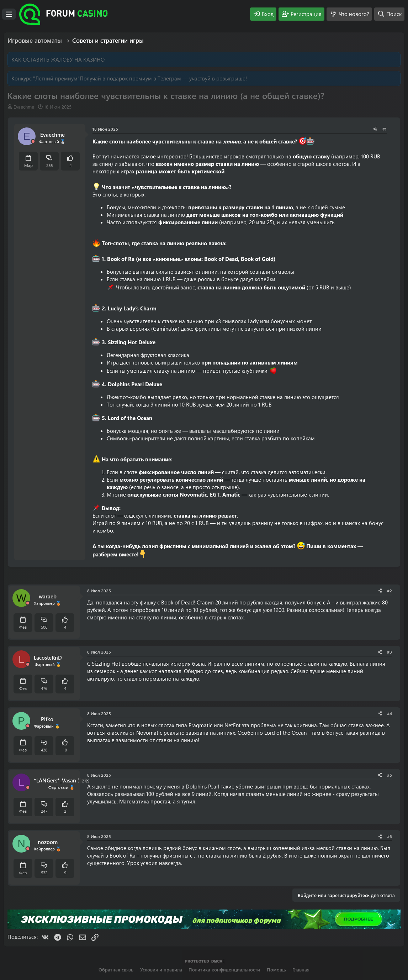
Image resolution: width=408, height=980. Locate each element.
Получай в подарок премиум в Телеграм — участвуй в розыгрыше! (163, 78)
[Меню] (9, 14)
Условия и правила (161, 969)
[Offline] (33, 142)
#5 (390, 775)
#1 (385, 129)
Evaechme (24, 107)
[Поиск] (389, 14)
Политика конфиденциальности (224, 969)
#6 (390, 836)
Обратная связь (116, 969)
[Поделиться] (375, 129)
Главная (301, 969)
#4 (390, 713)
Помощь (276, 969)
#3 (390, 652)
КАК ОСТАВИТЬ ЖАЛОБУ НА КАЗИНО (58, 59)
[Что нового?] (349, 14)
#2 (390, 591)
